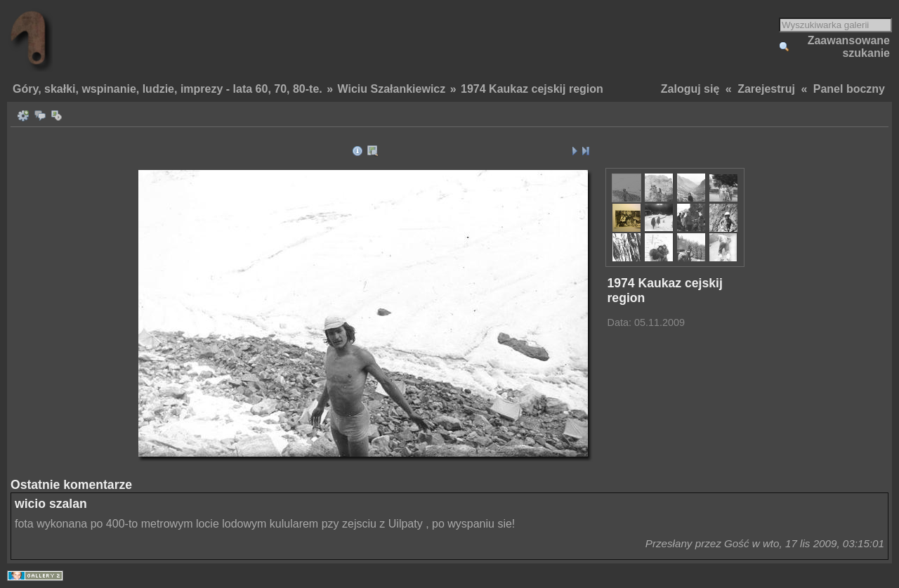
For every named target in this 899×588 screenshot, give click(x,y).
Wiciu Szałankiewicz (392, 89)
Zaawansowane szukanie (849, 47)
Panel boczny (849, 89)
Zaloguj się (690, 89)
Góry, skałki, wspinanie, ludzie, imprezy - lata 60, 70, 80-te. (168, 89)
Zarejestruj (766, 89)
